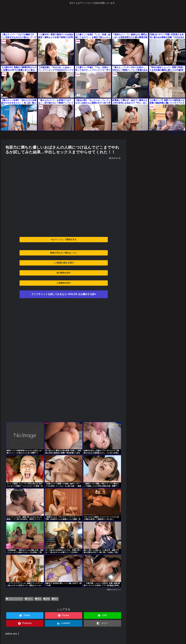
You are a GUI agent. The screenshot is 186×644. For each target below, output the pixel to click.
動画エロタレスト (178, 133)
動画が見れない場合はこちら (64, 253)
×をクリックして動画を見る (64, 239)
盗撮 (47, 599)
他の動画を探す (64, 273)
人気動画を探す (64, 283)
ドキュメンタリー (14, 599)
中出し (29, 599)
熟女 (38, 599)
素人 (55, 599)
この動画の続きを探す (64, 263)
